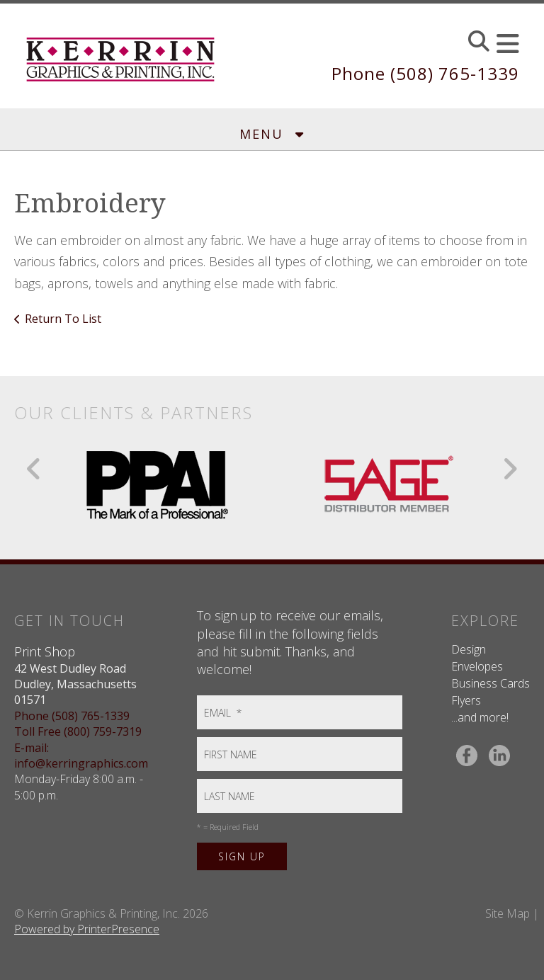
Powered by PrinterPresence (87, 929)
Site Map (508, 913)
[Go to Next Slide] (510, 469)
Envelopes (477, 666)
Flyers (466, 700)
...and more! (480, 717)
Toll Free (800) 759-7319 (78, 731)
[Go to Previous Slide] (34, 469)
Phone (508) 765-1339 (425, 73)
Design (469, 649)
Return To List (63, 319)
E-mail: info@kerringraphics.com (81, 756)
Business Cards (491, 683)
